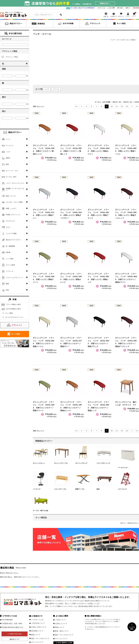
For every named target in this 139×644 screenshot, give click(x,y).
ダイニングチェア (81, 463)
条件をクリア (15, 639)
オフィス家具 (10, 265)
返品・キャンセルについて (40, 638)
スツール (56, 89)
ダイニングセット (39, 463)
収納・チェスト (11, 196)
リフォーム (10, 271)
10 (112, 106)
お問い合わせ (120, 8)
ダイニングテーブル (61, 463)
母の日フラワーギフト (13, 240)
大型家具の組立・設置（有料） (13, 624)
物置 (7, 284)
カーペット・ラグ (12, 171)
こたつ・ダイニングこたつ (15, 183)
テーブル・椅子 (11, 177)
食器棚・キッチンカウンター (15, 190)
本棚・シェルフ (11, 208)
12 (122, 106)
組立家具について (37, 631)
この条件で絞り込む (15, 634)
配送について (36, 635)
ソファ (8, 152)
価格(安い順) (117, 102)
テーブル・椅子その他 (40, 511)
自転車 (8, 252)
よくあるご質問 (111, 8)
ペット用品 (10, 259)
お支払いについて (61, 624)
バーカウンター (123, 468)
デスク (8, 227)
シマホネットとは (101, 8)
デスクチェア (10, 221)
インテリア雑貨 (11, 234)
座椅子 (8, 158)
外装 (7, 290)
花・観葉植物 (10, 246)
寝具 (7, 164)
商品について (60, 627)
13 (127, 106)
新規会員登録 (136, 8)
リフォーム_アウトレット (15, 277)
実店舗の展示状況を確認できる (13, 627)
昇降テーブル (80, 489)
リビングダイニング (103, 463)
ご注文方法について (38, 623)
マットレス (10, 146)
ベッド (8, 139)
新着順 (137, 102)
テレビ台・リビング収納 (14, 202)
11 (117, 106)
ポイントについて (37, 642)
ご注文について (60, 620)
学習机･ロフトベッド (13, 215)
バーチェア (37, 489)
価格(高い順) (128, 102)
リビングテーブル (60, 489)
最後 (137, 106)
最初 (76, 106)
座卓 (98, 489)
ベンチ (47, 89)
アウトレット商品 (10, 57)
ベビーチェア (122, 489)
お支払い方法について (39, 627)
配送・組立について (62, 631)
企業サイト (128, 8)
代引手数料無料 (7, 620)
